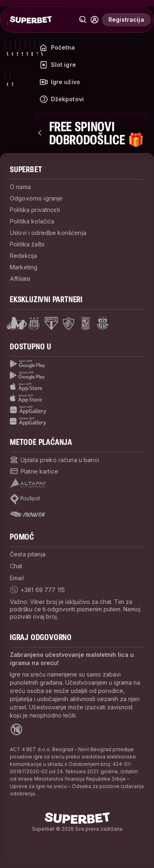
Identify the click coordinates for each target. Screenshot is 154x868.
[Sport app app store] (77, 387)
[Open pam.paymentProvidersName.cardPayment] (34, 471)
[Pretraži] (83, 20)
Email (17, 578)
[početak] (31, 20)
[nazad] (40, 133)
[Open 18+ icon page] (16, 729)
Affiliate (20, 279)
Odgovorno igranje (36, 198)
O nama (20, 187)
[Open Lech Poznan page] (86, 324)
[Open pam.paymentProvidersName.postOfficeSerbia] (27, 514)
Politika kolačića (32, 221)
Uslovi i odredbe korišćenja (48, 233)
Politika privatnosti (35, 210)
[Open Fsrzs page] (103, 324)
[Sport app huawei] (77, 410)
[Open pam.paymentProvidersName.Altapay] (28, 483)
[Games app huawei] (77, 421)
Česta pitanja (28, 554)
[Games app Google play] (77, 376)
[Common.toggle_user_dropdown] (94, 20)
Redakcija (23, 256)
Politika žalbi (27, 244)
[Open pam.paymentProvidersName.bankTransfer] (54, 460)
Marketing (24, 267)
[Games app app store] (77, 399)
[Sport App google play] (77, 364)
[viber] (37, 590)
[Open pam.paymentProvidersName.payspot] (25, 499)
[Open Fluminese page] (69, 324)
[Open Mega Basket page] (17, 324)
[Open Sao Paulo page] (51, 324)
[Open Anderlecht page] (34, 324)
